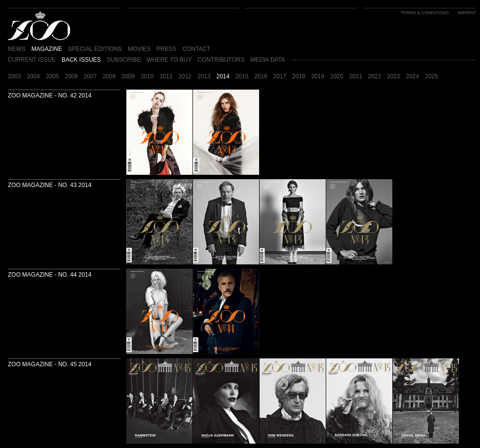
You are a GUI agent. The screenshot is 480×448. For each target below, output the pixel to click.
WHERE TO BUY (169, 60)
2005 (52, 76)
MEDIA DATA (268, 60)
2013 (204, 76)
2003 (14, 76)
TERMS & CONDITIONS (425, 13)
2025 (431, 76)
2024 (413, 76)
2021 (356, 76)
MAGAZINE (47, 49)
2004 (34, 76)
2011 (166, 76)
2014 (223, 76)
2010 (147, 76)
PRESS (167, 49)
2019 (318, 76)
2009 (128, 76)
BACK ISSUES (81, 60)
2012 (185, 76)
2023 (394, 76)
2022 (374, 76)
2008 (109, 76)
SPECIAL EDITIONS (95, 49)
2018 (299, 76)
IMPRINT (467, 13)
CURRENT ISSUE (32, 60)
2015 (242, 76)
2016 (261, 76)
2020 (337, 76)
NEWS (17, 49)
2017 (280, 76)
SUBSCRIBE (124, 60)
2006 (71, 76)
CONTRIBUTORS (221, 60)
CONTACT (196, 49)
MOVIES (139, 49)
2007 (90, 76)
